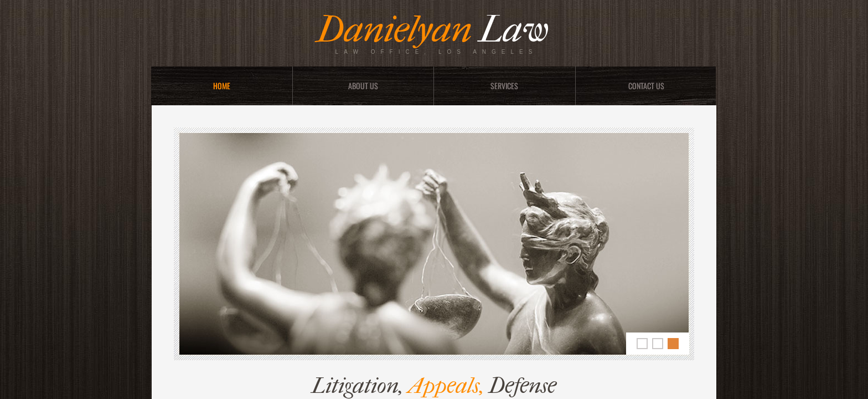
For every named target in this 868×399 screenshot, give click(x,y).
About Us (363, 86)
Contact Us (646, 86)
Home (222, 86)
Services (504, 86)
